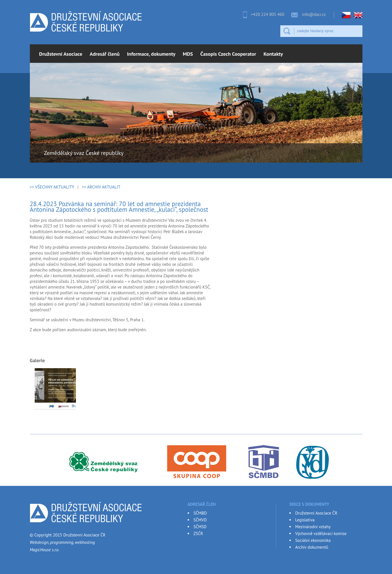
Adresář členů (105, 54)
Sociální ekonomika (313, 540)
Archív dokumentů (312, 547)
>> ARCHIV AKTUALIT (101, 187)
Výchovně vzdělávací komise (321, 533)
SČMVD (200, 520)
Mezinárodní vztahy (313, 527)
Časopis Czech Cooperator (228, 54)
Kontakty (273, 54)
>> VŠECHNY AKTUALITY (52, 187)
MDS (188, 54)
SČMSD (200, 527)
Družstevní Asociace (61, 54)
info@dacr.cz (314, 14)
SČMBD (200, 513)
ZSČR (198, 533)
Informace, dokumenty (151, 54)
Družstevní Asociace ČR (316, 513)
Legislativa (305, 520)
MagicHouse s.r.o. (45, 550)
